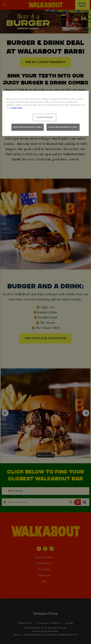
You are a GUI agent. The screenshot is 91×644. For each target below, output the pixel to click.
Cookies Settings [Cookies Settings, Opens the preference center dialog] (45, 117)
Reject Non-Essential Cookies (28, 127)
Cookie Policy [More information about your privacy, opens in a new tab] (17, 108)
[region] (45, 113)
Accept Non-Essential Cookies (63, 127)
